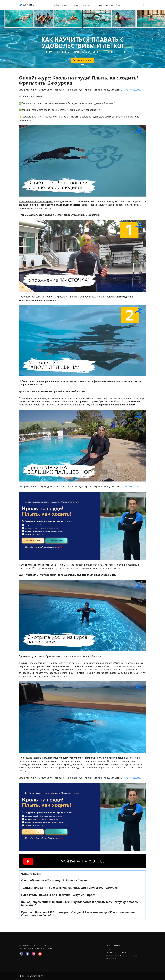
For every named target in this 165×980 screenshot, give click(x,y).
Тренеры (74, 5)
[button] (12, 39)
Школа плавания (113, 945)
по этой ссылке (132, 90)
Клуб (108, 949)
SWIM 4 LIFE (26, 5)
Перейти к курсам (83, 60)
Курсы (65, 5)
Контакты (109, 5)
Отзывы (98, 5)
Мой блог (55, 5)
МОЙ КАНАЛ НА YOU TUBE (82, 861)
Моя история (87, 5)
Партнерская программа (116, 952)
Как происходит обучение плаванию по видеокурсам (122, 957)
